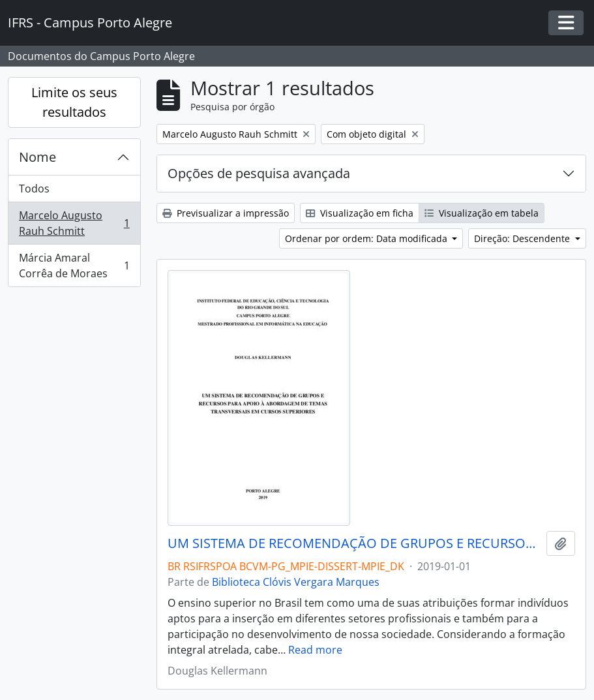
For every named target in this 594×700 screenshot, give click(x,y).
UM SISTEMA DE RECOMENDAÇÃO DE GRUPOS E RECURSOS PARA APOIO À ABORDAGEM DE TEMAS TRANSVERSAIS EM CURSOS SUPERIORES (354, 543)
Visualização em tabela (482, 213)
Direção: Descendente (523, 238)
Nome (37, 157)
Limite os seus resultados (74, 102)
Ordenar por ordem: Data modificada (367, 238)
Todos (34, 189)
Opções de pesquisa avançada (259, 173)
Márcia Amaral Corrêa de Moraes (74, 266)
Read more (315, 650)
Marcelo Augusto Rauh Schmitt (74, 223)
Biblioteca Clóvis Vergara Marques (296, 582)
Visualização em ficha (360, 213)
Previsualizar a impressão (226, 213)
